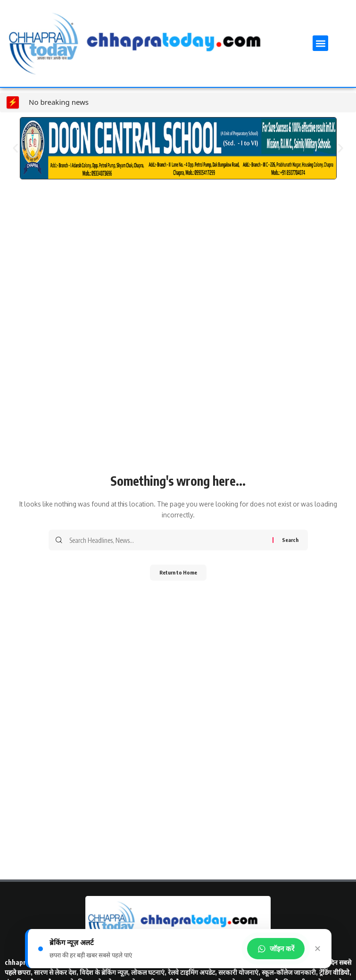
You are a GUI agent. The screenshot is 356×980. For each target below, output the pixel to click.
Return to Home (178, 572)
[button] (320, 43)
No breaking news (59, 102)
